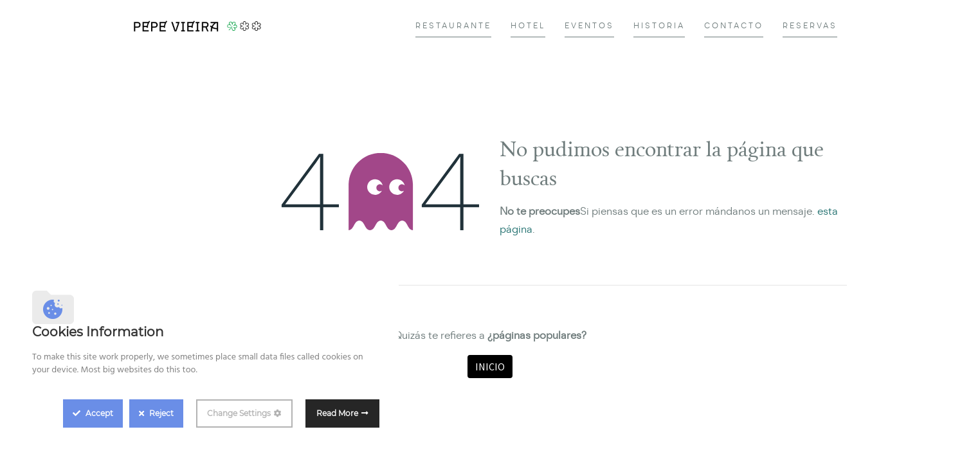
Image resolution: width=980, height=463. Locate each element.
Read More (337, 413)
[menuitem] (453, 26)
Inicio (490, 367)
